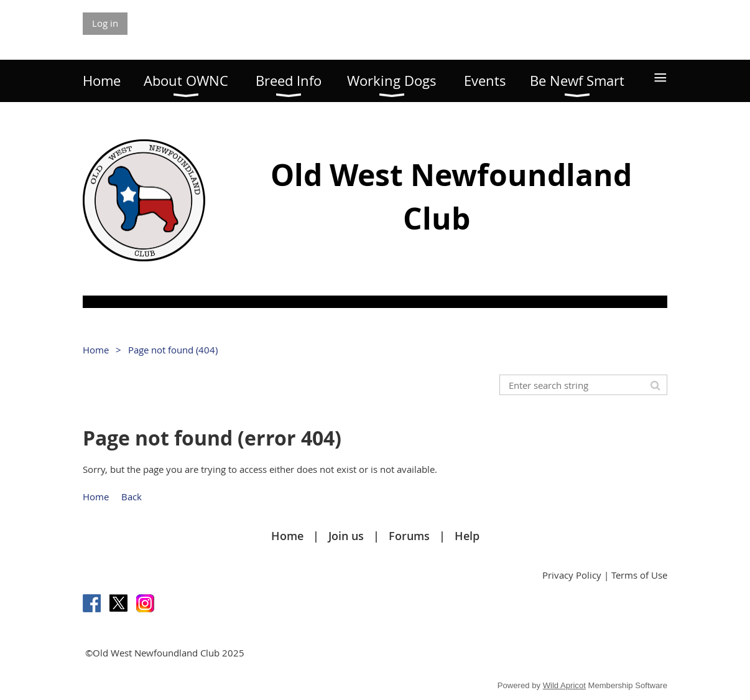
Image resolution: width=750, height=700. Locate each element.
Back (132, 497)
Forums (409, 536)
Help (467, 536)
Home (96, 350)
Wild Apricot (564, 685)
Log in (105, 23)
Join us (346, 536)
